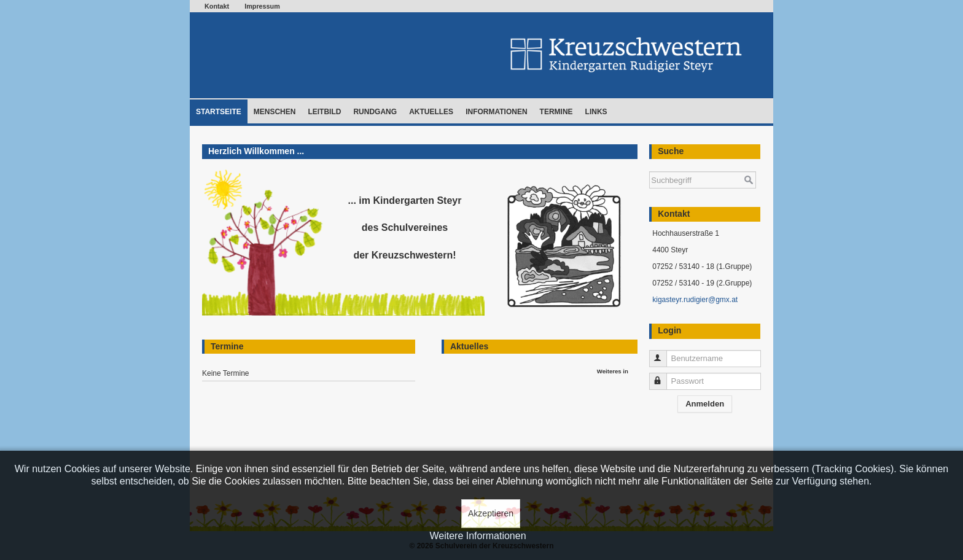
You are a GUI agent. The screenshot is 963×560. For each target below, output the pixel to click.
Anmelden (705, 404)
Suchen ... (649, 165)
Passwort (664, 376)
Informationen (496, 112)
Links (596, 112)
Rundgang (375, 112)
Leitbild (324, 112)
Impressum (262, 6)
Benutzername (664, 353)
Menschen (275, 112)
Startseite (219, 112)
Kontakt (217, 6)
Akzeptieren (491, 513)
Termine (556, 112)
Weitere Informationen (478, 536)
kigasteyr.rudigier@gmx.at (695, 300)
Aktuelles (431, 112)
